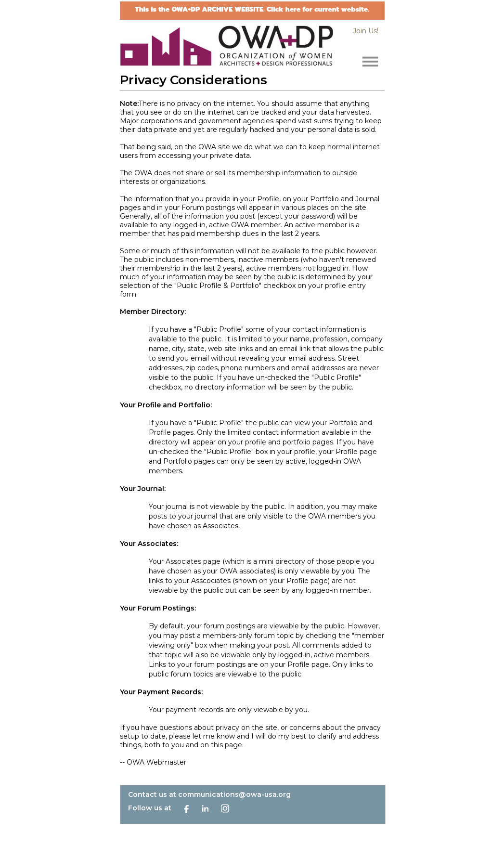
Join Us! (366, 31)
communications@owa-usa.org (234, 794)
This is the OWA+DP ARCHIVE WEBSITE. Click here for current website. (252, 9)
